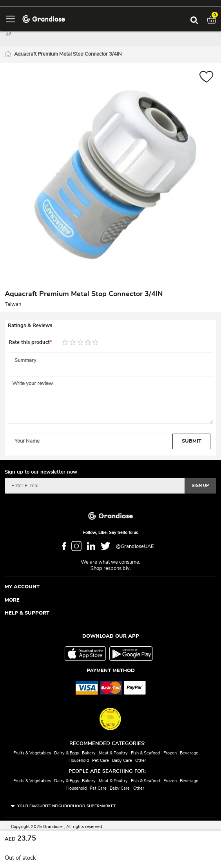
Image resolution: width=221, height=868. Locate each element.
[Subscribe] (200, 486)
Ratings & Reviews (30, 326)
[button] (206, 78)
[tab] (110, 326)
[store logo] (44, 19)
